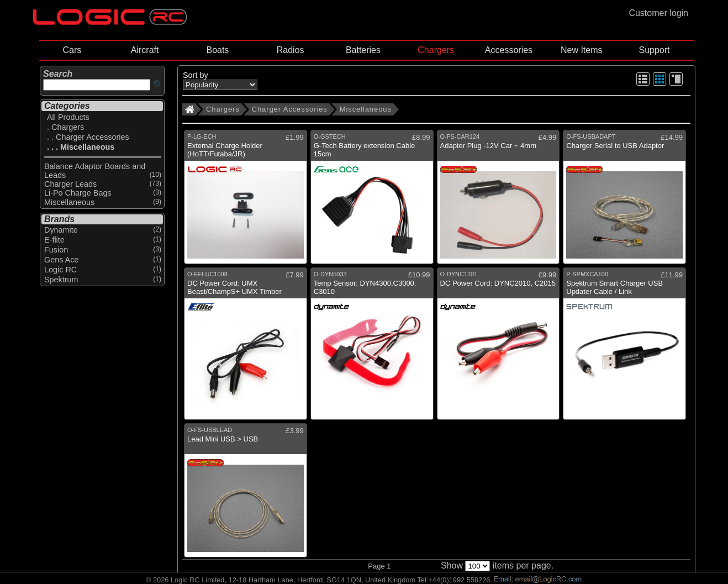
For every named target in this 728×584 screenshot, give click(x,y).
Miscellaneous (366, 109)
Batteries (363, 50)
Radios (291, 50)
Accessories (509, 50)
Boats (217, 50)
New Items (582, 50)
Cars (72, 50)
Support (654, 50)
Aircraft (145, 50)
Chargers (436, 50)
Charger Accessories (290, 109)
